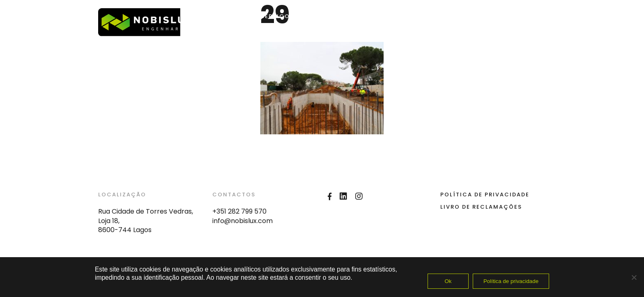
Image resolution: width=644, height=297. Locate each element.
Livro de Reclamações (481, 207)
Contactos (414, 16)
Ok (448, 281)
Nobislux (365, 16)
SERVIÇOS (277, 16)
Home (239, 16)
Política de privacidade (511, 281)
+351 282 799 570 (239, 211)
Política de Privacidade (485, 195)
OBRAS (317, 16)
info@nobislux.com (243, 221)
